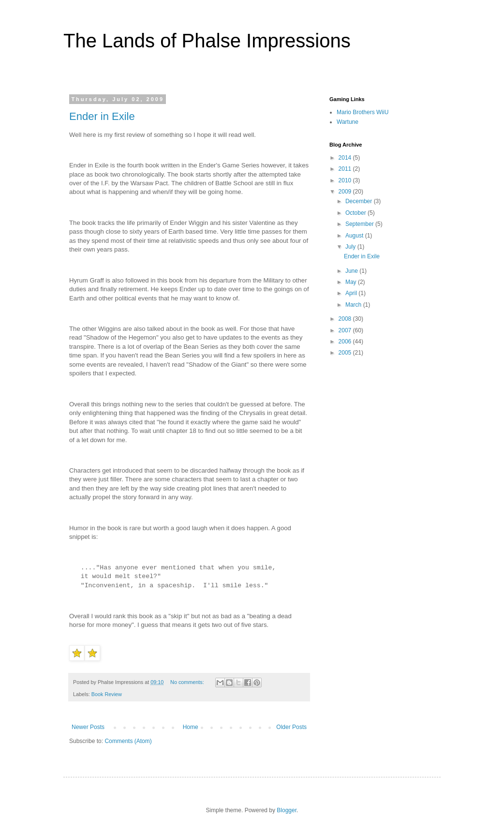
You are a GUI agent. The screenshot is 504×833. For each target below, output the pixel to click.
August (355, 236)
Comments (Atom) (128, 741)
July (351, 247)
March (354, 305)
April (352, 293)
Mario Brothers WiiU (363, 112)
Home (191, 727)
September (360, 224)
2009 (346, 192)
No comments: (188, 682)
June (352, 271)
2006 (346, 342)
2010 (346, 180)
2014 (346, 158)
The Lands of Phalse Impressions (207, 41)
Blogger (287, 810)
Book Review (107, 694)
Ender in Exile (102, 116)
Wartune (348, 122)
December (360, 201)
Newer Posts (88, 727)
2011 (346, 169)
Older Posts (291, 727)
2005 (346, 353)
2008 (346, 319)
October (356, 213)
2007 (346, 330)
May (352, 282)
